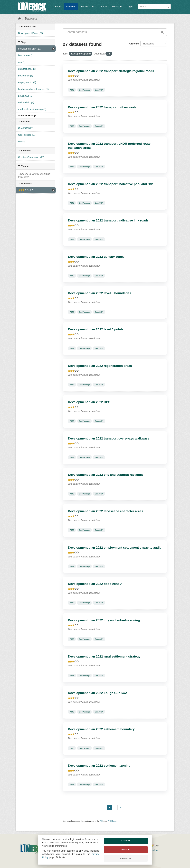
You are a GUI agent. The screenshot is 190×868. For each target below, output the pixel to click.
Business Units (88, 7)
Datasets (71, 7)
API (101, 821)
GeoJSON (99, 90)
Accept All (126, 841)
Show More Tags (27, 115)
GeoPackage (84, 90)
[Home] (19, 19)
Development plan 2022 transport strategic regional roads (111, 71)
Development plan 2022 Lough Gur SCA (98, 693)
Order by (134, 44)
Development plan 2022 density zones (96, 257)
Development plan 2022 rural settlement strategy (104, 656)
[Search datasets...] (110, 32)
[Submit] (168, 6)
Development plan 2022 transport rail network (102, 107)
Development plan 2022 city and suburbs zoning (104, 620)
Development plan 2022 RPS (89, 402)
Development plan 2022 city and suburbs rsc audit (105, 475)
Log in (130, 7)
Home (58, 7)
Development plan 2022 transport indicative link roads (108, 220)
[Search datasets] (154, 7)
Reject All (126, 850)
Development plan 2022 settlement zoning (99, 766)
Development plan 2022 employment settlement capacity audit (114, 548)
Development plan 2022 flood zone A (95, 584)
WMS (72, 90)
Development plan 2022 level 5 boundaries (100, 293)
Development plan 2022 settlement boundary (101, 729)
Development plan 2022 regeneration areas (100, 366)
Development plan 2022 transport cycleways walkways (109, 438)
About (104, 7)
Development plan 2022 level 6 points (96, 329)
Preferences (126, 858)
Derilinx (153, 850)
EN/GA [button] (117, 7)
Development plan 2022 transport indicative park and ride (111, 184)
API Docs (112, 821)
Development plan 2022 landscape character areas (106, 511)
